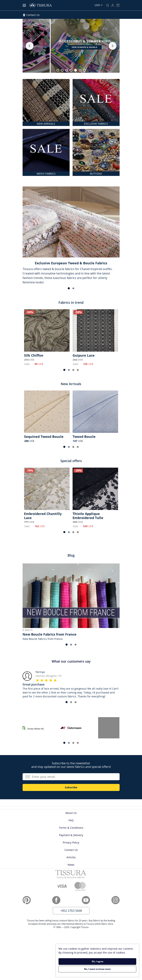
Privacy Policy (71, 842)
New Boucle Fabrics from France (50, 634)
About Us (71, 813)
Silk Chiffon (34, 355)
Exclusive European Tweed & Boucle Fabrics (71, 263)
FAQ (71, 820)
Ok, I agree (97, 961)
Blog (71, 555)
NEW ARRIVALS (46, 124)
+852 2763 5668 (71, 911)
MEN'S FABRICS (46, 174)
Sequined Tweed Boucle (44, 437)
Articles (71, 857)
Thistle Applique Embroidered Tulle (88, 516)
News (71, 865)
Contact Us (33, 15)
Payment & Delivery (71, 835)
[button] (30, 46)
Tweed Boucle (84, 437)
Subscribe (71, 787)
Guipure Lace (84, 355)
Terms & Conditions (71, 828)
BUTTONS (96, 174)
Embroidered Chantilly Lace (43, 516)
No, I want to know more (97, 969)
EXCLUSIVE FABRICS (96, 124)
